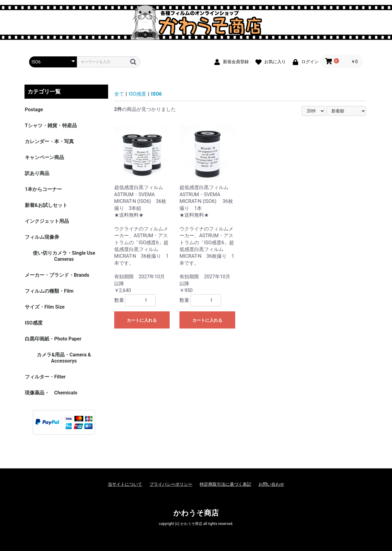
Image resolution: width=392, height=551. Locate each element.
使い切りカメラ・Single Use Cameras (64, 256)
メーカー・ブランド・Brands (57, 275)
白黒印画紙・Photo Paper (53, 339)
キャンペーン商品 (44, 157)
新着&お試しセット (46, 205)
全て (119, 94)
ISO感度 (34, 323)
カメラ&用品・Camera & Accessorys (64, 358)
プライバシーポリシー (171, 484)
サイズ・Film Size (45, 307)
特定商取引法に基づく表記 (225, 484)
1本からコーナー (43, 189)
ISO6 (156, 94)
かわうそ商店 (196, 513)
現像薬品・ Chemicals (51, 393)
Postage (34, 110)
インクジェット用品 (47, 221)
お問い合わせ (271, 484)
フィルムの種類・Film (49, 291)
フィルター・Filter (45, 377)
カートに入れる (142, 320)
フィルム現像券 (42, 237)
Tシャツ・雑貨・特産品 (51, 125)
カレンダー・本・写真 (49, 141)
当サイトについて (125, 484)
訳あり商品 (37, 173)
